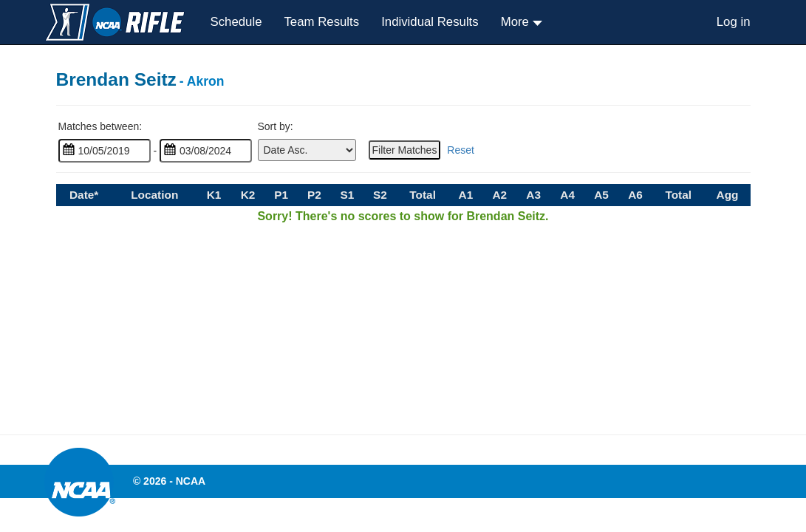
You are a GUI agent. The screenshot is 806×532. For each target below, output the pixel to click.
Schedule (236, 22)
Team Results (321, 22)
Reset (461, 150)
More (517, 22)
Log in (734, 22)
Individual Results (430, 22)
